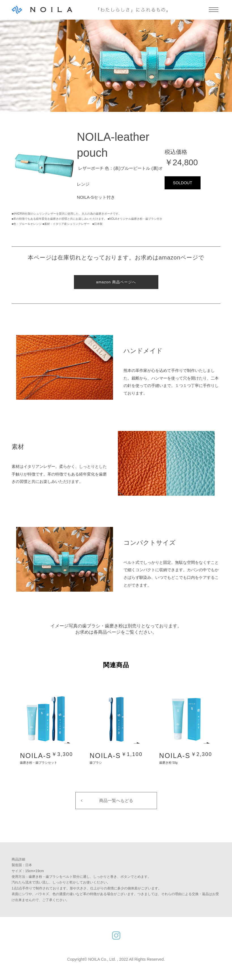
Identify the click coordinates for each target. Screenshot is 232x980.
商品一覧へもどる (116, 800)
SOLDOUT (183, 183)
